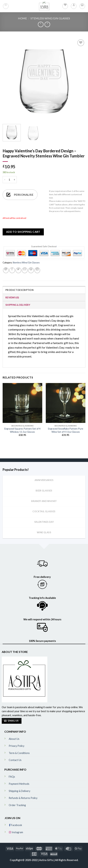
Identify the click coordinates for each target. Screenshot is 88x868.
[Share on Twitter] (18, 270)
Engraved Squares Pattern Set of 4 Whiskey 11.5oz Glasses (22, 430)
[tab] (44, 290)
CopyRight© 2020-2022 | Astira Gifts (32, 860)
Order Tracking (17, 805)
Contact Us (15, 760)
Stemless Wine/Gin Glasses (50, 18)
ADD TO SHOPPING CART (23, 232)
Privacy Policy (16, 746)
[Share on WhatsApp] (6, 270)
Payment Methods (19, 784)
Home (22, 18)
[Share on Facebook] (12, 270)
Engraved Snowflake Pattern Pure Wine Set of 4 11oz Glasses (66, 430)
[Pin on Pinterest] (31, 270)
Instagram (16, 832)
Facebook (15, 825)
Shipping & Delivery (18, 305)
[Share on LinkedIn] (37, 270)
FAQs (12, 777)
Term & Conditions (19, 753)
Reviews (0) (12, 297)
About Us (14, 739)
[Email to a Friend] (25, 270)
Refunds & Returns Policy (23, 798)
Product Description (19, 290)
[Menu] (6, 6)
